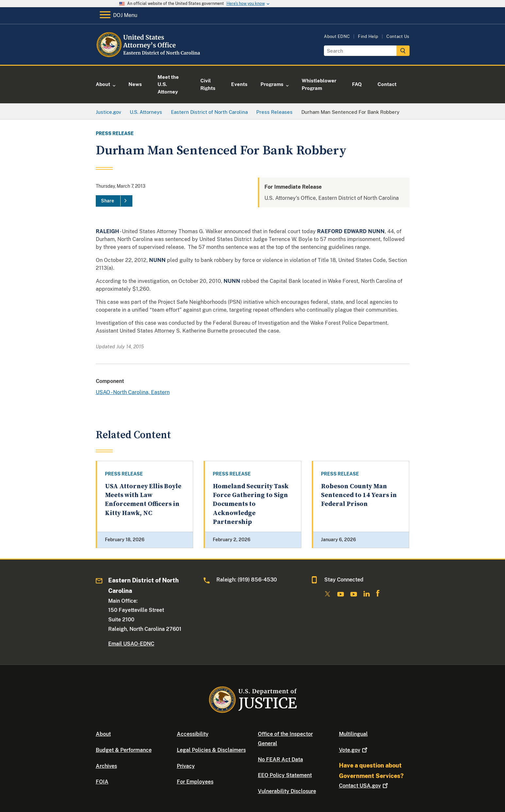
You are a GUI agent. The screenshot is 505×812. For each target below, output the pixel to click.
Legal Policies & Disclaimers (211, 750)
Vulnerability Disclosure (287, 791)
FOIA (102, 782)
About (103, 734)
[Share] (114, 201)
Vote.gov (354, 750)
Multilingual (353, 734)
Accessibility (193, 734)
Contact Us (398, 36)
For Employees (195, 782)
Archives (106, 766)
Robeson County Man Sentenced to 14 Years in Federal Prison (359, 495)
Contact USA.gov (364, 786)
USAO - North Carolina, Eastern (133, 392)
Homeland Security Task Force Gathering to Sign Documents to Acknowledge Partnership (251, 504)
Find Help (368, 36)
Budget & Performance (124, 750)
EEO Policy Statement (285, 775)
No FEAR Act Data (280, 760)
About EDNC (337, 36)
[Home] (149, 57)
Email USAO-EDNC (131, 644)
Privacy (186, 766)
